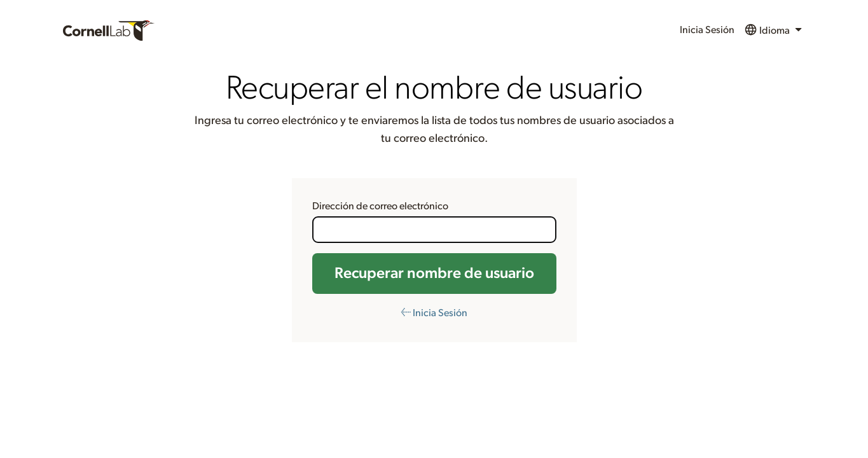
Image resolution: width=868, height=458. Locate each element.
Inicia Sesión (707, 30)
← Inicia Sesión (434, 313)
